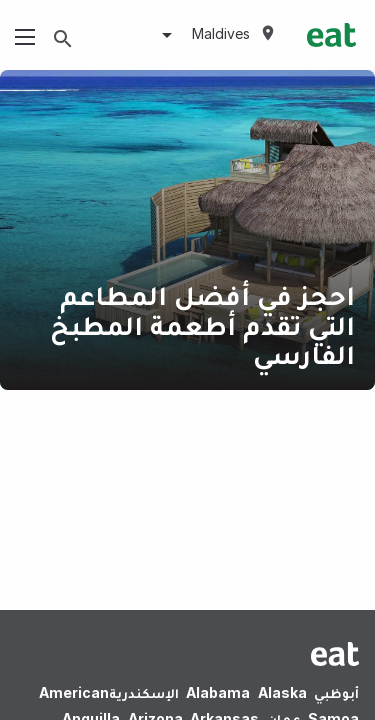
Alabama (218, 692)
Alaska (282, 692)
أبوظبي (336, 692)
